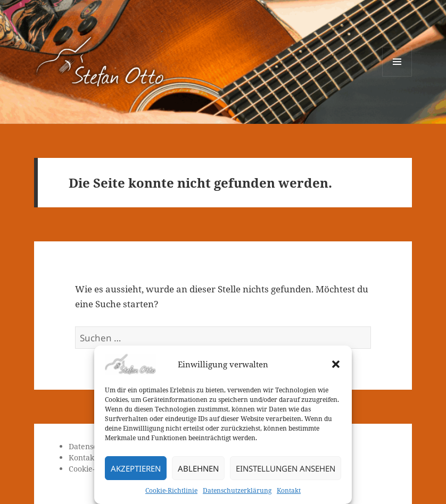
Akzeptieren (136, 468)
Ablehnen (198, 468)
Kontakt (289, 490)
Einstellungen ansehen (286, 468)
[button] (336, 364)
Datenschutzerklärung (237, 490)
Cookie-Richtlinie (171, 490)
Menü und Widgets (397, 76)
